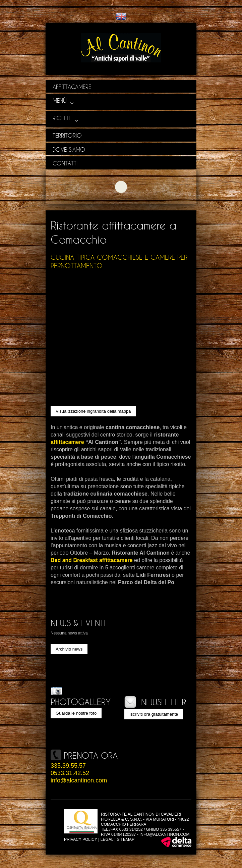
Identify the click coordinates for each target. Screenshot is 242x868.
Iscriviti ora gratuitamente (154, 714)
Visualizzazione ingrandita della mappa (93, 411)
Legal (107, 839)
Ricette (66, 118)
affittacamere (67, 442)
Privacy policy (81, 839)
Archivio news (69, 649)
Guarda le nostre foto (76, 713)
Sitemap (126, 839)
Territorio (67, 135)
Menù (63, 101)
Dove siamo (69, 149)
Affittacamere (72, 87)
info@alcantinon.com (79, 780)
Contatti (65, 163)
